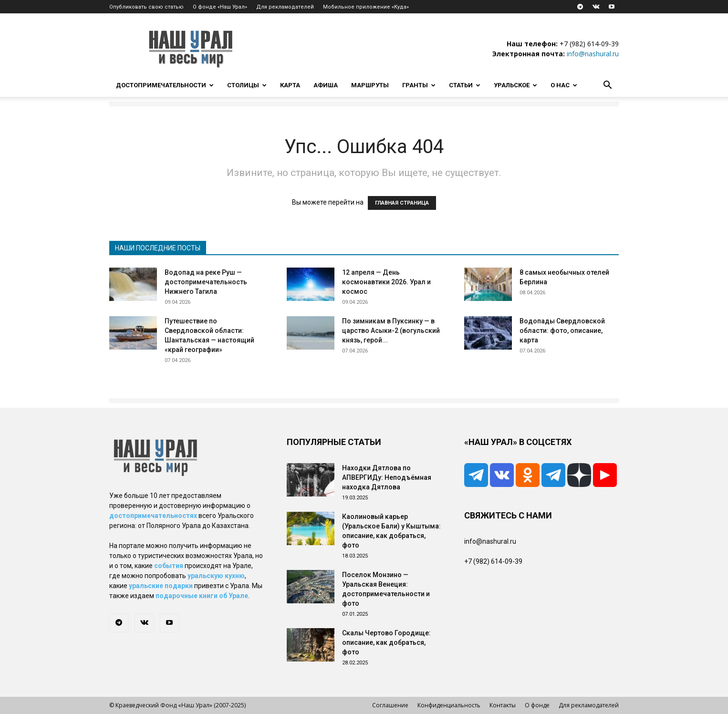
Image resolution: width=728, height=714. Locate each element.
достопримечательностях (153, 516)
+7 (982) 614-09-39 (589, 44)
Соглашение (390, 705)
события (169, 566)
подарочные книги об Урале (202, 596)
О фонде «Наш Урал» (220, 7)
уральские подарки (161, 586)
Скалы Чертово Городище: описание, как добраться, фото (386, 642)
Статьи (465, 85)
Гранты (419, 85)
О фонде (537, 705)
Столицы (247, 85)
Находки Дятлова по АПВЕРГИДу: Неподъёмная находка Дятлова (387, 477)
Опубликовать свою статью (146, 7)
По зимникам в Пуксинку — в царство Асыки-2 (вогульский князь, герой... (391, 331)
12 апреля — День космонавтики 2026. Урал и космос (386, 282)
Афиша (326, 85)
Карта (290, 85)
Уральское (515, 85)
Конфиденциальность (449, 705)
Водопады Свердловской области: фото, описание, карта (562, 331)
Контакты (503, 705)
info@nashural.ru (593, 54)
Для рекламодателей (285, 7)
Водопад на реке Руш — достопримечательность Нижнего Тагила (206, 282)
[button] (607, 86)
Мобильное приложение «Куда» (366, 7)
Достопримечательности (165, 85)
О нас (564, 85)
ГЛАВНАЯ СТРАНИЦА (402, 203)
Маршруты (370, 85)
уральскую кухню (216, 576)
